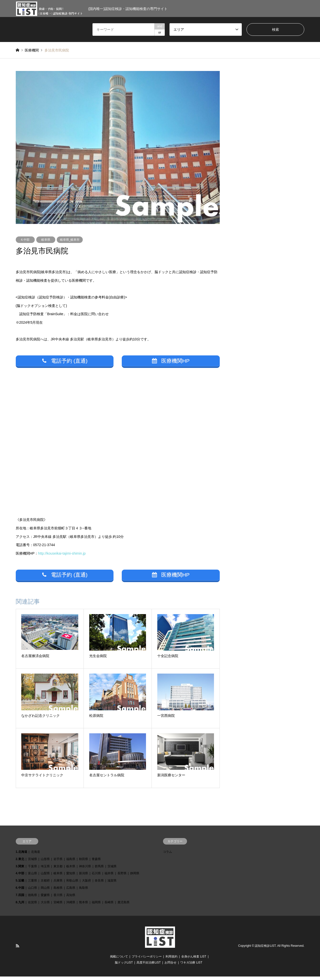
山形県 (45, 863)
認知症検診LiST (265, 950)
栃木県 (71, 870)
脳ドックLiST (124, 966)
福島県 (71, 863)
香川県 (58, 899)
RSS (17, 950)
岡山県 (45, 891)
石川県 (96, 877)
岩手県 (58, 863)
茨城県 (112, 870)
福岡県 (96, 906)
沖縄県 (71, 906)
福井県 (109, 877)
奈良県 (99, 884)
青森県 (96, 863)
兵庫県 (58, 884)
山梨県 (45, 877)
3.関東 (20, 870)
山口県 (32, 891)
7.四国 (20, 899)
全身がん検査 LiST (194, 960)
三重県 (32, 884)
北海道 (35, 855)
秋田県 (83, 863)
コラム (167, 855)
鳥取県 (83, 891)
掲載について (119, 960)
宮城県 (32, 863)
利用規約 (171, 960)
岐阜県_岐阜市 (70, 240)
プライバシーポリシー (147, 960)
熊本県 (83, 906)
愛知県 (71, 877)
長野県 (122, 877)
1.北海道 (21, 855)
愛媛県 (45, 899)
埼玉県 (45, 870)
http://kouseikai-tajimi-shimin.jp (62, 555)
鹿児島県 (123, 906)
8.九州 (20, 906)
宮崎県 (58, 906)
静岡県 (135, 877)
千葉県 (32, 870)
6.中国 (20, 891)
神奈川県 (85, 870)
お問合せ (170, 966)
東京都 (58, 870)
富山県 (32, 877)
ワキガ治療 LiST (191, 966)
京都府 (45, 884)
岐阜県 (46, 240)
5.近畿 (20, 884)
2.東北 (20, 863)
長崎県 (109, 906)
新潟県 (83, 877)
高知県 (71, 899)
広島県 (71, 891)
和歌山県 (72, 884)
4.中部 (25, 240)
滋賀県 (112, 884)
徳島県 (32, 899)
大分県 (45, 906)
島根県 (58, 891)
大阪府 (86, 884)
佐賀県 (32, 906)
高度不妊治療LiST (149, 966)
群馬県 (99, 870)
